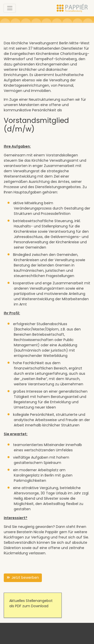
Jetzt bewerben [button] (23, 578)
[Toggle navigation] (10, 8)
